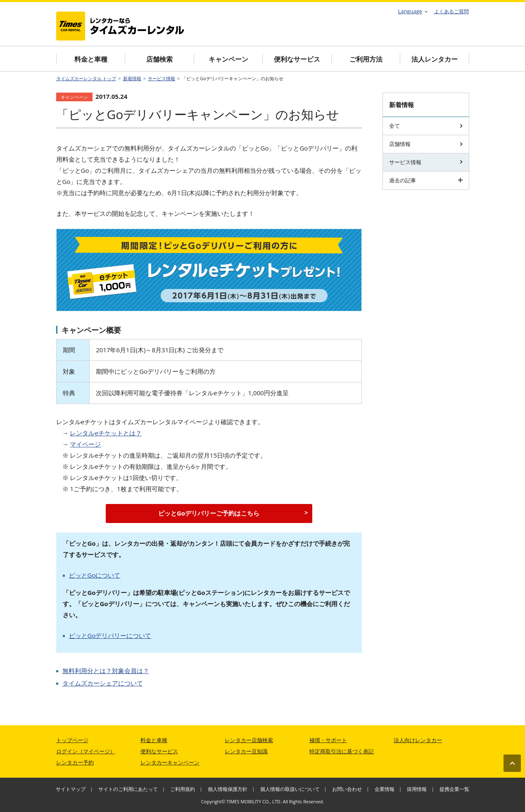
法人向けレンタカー (418, 740)
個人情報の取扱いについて (290, 789)
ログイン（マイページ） (86, 751)
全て (426, 126)
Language (413, 11)
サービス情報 (162, 78)
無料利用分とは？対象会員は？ (106, 671)
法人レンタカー (435, 59)
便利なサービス (297, 59)
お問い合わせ (347, 789)
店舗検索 (159, 59)
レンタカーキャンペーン (170, 762)
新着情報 (132, 78)
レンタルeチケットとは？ (106, 433)
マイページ (85, 444)
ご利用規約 (183, 789)
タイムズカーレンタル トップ (86, 78)
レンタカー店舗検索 (249, 740)
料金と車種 (91, 59)
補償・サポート (328, 740)
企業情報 (385, 789)
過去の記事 (426, 180)
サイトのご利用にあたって (128, 789)
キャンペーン (228, 59)
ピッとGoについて (95, 575)
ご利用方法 (366, 59)
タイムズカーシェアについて (103, 683)
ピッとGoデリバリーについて (110, 635)
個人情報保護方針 (228, 789)
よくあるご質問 (451, 11)
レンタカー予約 (75, 762)
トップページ (72, 740)
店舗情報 (426, 144)
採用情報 (417, 789)
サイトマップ (71, 789)
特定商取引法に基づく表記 (342, 751)
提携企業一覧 (454, 789)
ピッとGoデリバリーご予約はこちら (209, 513)
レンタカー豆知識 (246, 751)
